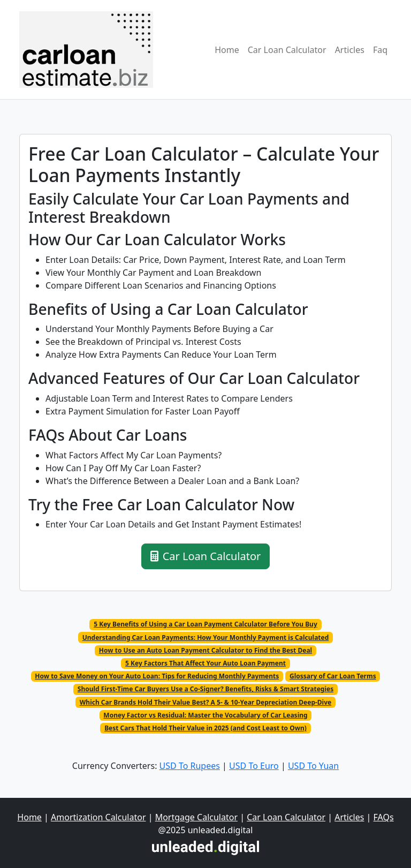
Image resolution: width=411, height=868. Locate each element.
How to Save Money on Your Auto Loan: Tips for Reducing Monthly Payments (157, 676)
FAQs (384, 817)
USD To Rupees (190, 766)
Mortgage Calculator (196, 817)
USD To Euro (254, 766)
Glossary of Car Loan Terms (333, 676)
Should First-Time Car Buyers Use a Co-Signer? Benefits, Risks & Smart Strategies (205, 689)
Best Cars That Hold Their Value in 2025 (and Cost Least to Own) (205, 728)
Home (227, 50)
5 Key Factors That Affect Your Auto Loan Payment (205, 663)
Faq (380, 50)
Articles (350, 50)
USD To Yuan (313, 766)
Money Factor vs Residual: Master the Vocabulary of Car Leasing (205, 715)
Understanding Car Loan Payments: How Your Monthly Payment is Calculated (206, 637)
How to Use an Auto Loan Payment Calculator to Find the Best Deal (205, 650)
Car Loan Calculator (287, 50)
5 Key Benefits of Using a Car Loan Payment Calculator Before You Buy (205, 624)
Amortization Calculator (98, 817)
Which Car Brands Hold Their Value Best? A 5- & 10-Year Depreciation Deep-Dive (205, 702)
